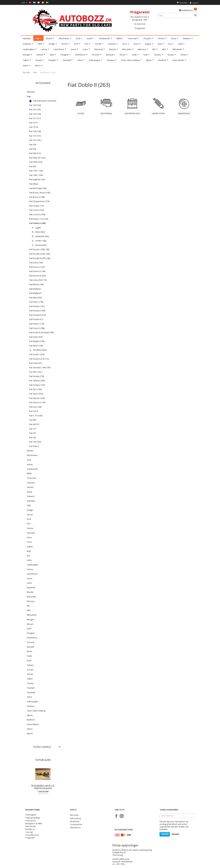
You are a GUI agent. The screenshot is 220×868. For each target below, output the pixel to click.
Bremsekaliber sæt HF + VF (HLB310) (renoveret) (43, 787)
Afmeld (175, 834)
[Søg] (195, 15)
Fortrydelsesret (32, 835)
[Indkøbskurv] (188, 10)
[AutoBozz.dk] (73, 20)
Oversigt (29, 832)
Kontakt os (30, 829)
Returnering (30, 826)
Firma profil (30, 821)
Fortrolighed (31, 815)
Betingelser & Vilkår (34, 823)
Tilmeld (165, 834)
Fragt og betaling (32, 818)
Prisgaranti (140, 28)
